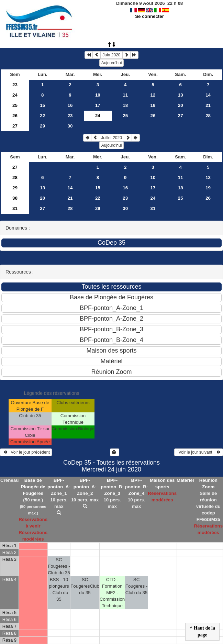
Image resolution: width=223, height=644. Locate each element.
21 (208, 105)
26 (15, 116)
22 (42, 116)
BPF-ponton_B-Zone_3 (112, 487)
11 (125, 95)
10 (98, 95)
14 (208, 95)
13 (181, 95)
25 (15, 105)
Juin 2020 (111, 55)
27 (181, 116)
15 (42, 105)
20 (181, 105)
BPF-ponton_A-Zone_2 (85, 487)
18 (125, 105)
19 (153, 105)
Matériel (185, 480)
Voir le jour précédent (26, 452)
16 (70, 105)
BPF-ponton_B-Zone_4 (137, 487)
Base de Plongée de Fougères (33, 487)
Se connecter (149, 16)
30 (70, 126)
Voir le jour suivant (199, 452)
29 (42, 126)
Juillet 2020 (111, 138)
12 (153, 95)
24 (15, 95)
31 (15, 208)
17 (98, 105)
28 (208, 116)
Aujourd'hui (112, 63)
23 (15, 85)
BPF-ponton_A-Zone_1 (59, 487)
